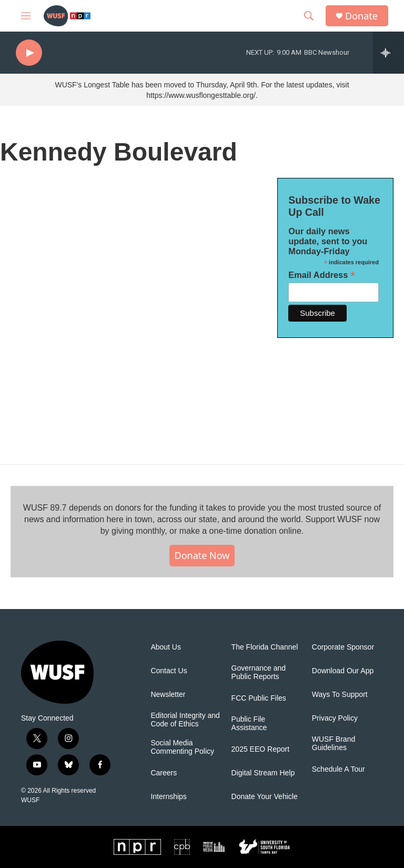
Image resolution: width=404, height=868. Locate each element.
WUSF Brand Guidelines (334, 744)
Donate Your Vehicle (265, 797)
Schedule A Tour (339, 769)
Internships (168, 797)
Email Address (322, 275)
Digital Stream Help (263, 773)
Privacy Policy (335, 718)
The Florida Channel (265, 647)
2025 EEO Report (261, 749)
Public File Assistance (249, 724)
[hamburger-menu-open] (26, 16)
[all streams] (388, 53)
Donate (361, 16)
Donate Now (202, 555)
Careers (164, 773)
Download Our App (343, 671)
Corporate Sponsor (343, 647)
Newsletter (168, 695)
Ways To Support (340, 695)
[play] (29, 53)
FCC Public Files (259, 698)
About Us (166, 647)
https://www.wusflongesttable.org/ (201, 95)
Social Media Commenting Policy (182, 747)
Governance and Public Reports (259, 672)
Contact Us (169, 671)
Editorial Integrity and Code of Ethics (185, 720)
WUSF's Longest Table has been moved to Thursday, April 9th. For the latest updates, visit (202, 85)
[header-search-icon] (309, 16)
